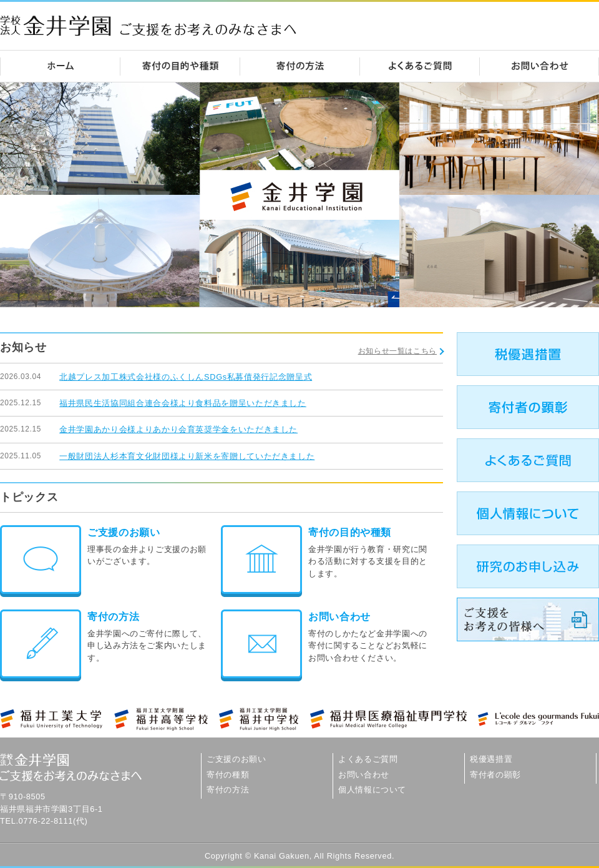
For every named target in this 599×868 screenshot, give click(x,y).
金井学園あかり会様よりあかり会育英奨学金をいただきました (178, 429)
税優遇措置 (491, 759)
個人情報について (372, 790)
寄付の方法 (113, 617)
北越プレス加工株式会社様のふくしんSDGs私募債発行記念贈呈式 (186, 377)
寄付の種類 (228, 775)
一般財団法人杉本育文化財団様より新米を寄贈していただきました (187, 456)
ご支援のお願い (124, 532)
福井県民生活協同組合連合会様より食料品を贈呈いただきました (183, 403)
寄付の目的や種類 (350, 532)
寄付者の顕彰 (495, 775)
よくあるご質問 (368, 759)
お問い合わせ (339, 617)
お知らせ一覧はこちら (397, 351)
